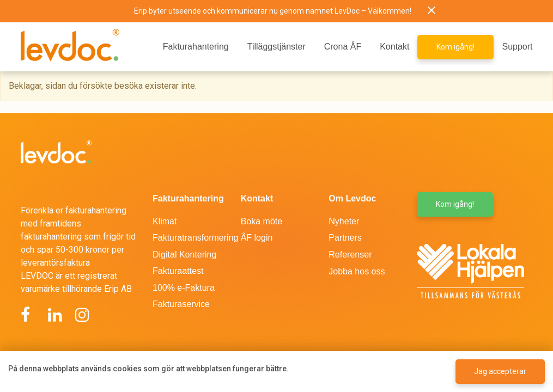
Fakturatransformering (195, 238)
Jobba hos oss (357, 271)
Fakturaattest (178, 271)
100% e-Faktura (184, 288)
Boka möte (262, 221)
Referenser (350, 255)
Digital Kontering (184, 255)
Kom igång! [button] (455, 47)
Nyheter (344, 221)
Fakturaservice (181, 304)
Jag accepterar (500, 371)
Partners (345, 238)
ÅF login (257, 238)
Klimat (165, 221)
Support (517, 47)
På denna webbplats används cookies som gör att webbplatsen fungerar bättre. (148, 369)
